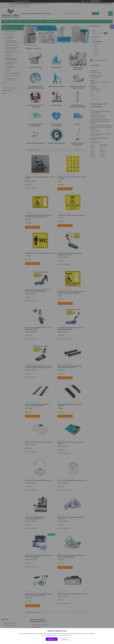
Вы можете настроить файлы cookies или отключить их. (56, 635)
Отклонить (65, 639)
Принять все (52, 639)
